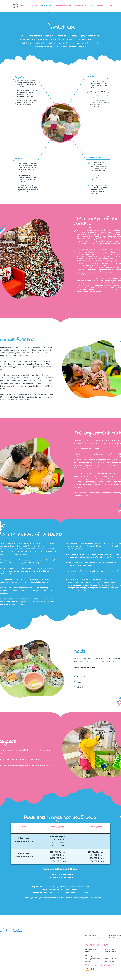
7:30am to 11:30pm (110, 952)
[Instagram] (87, 969)
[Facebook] (92, 969)
